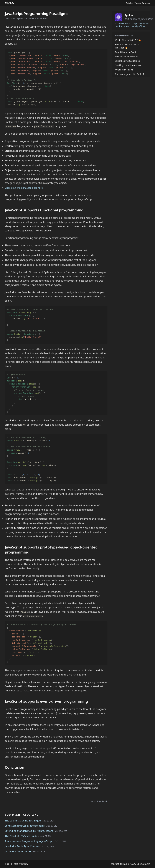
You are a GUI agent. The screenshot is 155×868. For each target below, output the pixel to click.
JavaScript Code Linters (18, 851)
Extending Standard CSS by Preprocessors (29, 831)
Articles (129, 3)
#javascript (22, 19)
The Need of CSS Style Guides (22, 836)
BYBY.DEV (9, 3)
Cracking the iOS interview (128, 65)
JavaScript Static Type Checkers (23, 846)
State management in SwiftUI (129, 74)
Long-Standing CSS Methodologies (25, 826)
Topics (138, 3)
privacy (132, 864)
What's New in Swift (124, 70)
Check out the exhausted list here (24, 188)
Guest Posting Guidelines (127, 61)
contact (115, 864)
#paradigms (34, 19)
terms (124, 864)
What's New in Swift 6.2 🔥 (128, 40)
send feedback (99, 801)
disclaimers (144, 864)
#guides (44, 19)
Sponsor (146, 3)
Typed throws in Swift (125, 52)
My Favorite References (126, 56)
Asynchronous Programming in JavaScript (29, 841)
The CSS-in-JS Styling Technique (23, 821)
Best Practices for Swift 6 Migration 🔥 (127, 46)
